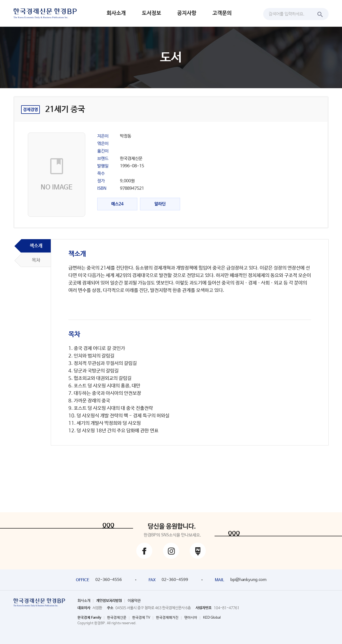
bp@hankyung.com (248, 580)
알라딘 (160, 204)
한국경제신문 (117, 618)
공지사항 (187, 13)
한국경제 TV (141, 618)
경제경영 (30, 110)
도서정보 (151, 13)
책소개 (36, 246)
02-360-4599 (175, 580)
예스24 (117, 204)
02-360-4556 (109, 580)
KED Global (212, 618)
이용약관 (134, 601)
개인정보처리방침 (109, 601)
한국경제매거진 (167, 618)
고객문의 (222, 13)
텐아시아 (191, 618)
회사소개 (116, 13)
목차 (36, 260)
